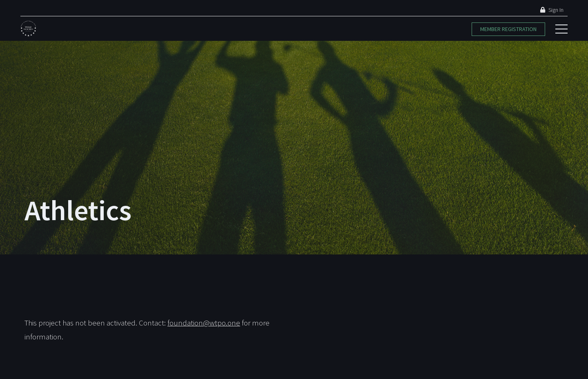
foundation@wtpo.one (204, 323)
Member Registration (508, 29)
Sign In (552, 10)
